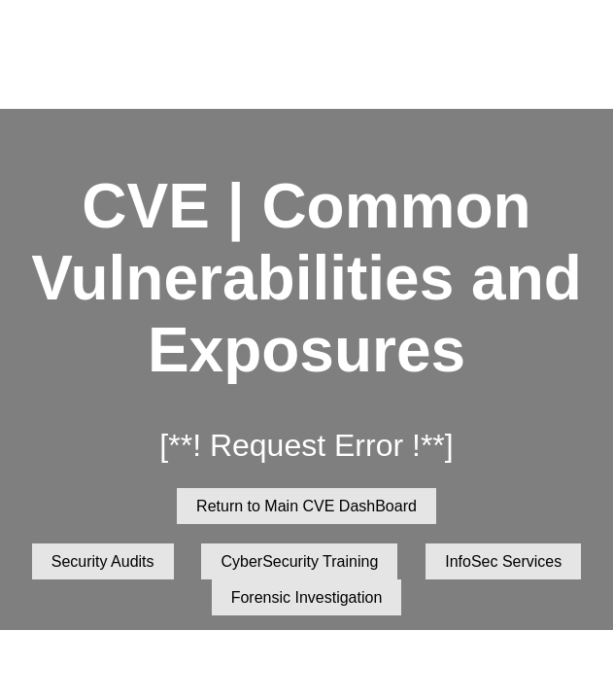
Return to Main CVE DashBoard (306, 506)
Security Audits (103, 561)
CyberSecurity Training (299, 561)
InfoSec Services (503, 561)
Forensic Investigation (307, 597)
